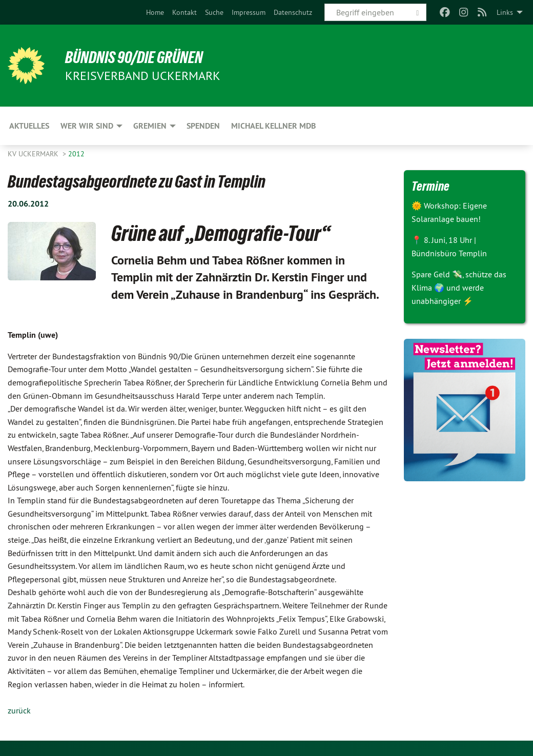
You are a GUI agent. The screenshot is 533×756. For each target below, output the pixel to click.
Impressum (249, 12)
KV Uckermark (34, 154)
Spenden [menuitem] (203, 126)
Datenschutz (293, 12)
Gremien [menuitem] (150, 126)
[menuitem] (155, 12)
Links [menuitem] (505, 12)
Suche (214, 12)
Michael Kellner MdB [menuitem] (273, 126)
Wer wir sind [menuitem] (87, 126)
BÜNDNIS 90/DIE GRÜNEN (134, 57)
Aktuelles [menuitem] (29, 126)
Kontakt (184, 12)
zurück (19, 710)
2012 (76, 154)
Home (155, 12)
